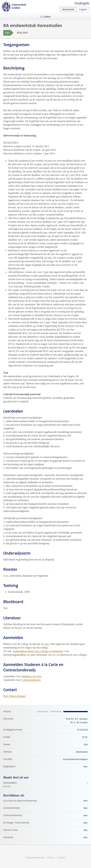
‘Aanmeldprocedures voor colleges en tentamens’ (38, 651)
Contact (62, 858)
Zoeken (47, 17)
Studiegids (82, 3)
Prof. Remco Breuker (14, 696)
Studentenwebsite (35, 858)
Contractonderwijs (31, 680)
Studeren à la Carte (31, 676)
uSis (47, 644)
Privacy (51, 858)
